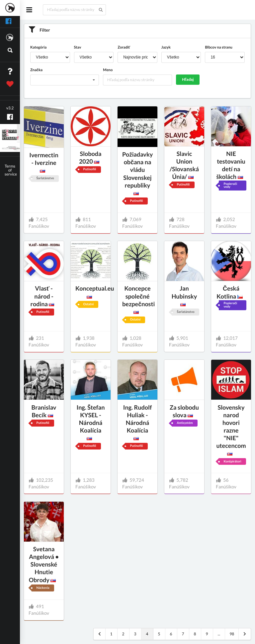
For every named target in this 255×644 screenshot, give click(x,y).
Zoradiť (124, 47)
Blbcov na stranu (218, 47)
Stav (78, 47)
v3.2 (10, 108)
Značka (36, 70)
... (219, 634)
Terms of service (11, 170)
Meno (108, 70)
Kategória (38, 47)
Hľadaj (188, 79)
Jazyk (166, 47)
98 (232, 634)
